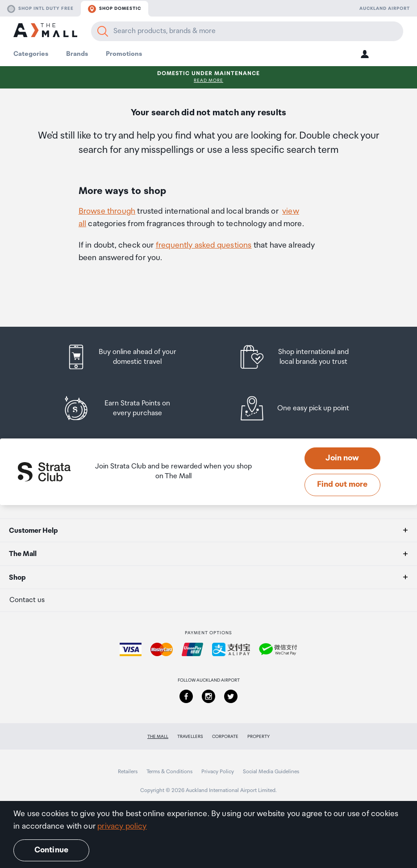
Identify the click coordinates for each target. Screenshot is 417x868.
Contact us (27, 600)
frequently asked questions (204, 245)
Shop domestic (115, 9)
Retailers (128, 772)
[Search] (103, 31)
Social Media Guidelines (271, 772)
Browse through (107, 211)
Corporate (225, 737)
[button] (365, 54)
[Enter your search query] (247, 31)
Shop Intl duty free (40, 9)
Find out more (342, 485)
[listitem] (129, 357)
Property (259, 737)
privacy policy (122, 826)
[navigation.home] (45, 32)
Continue (51, 850)
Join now (342, 458)
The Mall (158, 737)
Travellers (190, 737)
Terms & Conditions (169, 772)
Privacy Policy (218, 772)
